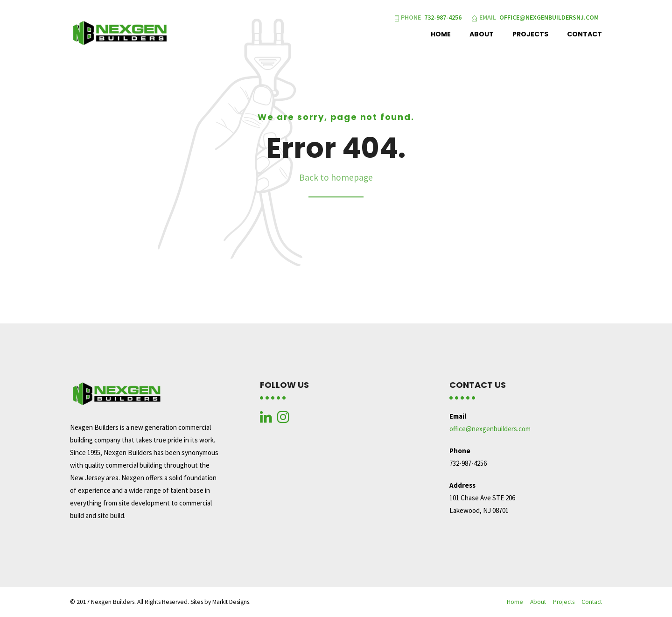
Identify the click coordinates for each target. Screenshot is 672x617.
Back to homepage (336, 177)
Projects (530, 34)
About (482, 34)
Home (441, 34)
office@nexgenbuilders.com (490, 429)
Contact (584, 34)
